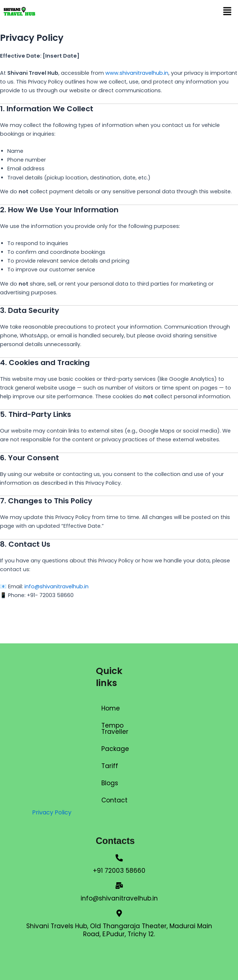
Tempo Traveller (115, 729)
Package (115, 749)
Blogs (110, 783)
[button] (227, 12)
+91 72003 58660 (119, 871)
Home (111, 708)
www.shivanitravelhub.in (137, 73)
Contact (114, 800)
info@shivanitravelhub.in (56, 586)
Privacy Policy (52, 812)
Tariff (110, 766)
